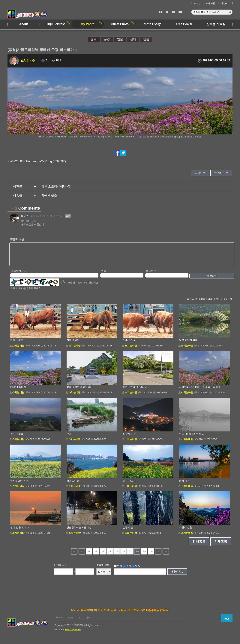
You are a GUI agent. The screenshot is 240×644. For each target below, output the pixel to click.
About (23, 24)
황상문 (24, 216)
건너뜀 (74, 555)
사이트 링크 (84, 621)
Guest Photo (120, 24)
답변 (68, 216)
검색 (175, 575)
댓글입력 (212, 279)
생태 (133, 39)
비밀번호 (151, 275)
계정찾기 (225, 3)
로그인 (197, 3)
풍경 (107, 39)
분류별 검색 (103, 569)
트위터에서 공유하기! (123, 153)
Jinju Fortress (56, 24)
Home (59, 621)
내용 (136, 570)
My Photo (88, 24)
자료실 (70, 621)
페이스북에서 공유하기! (117, 153)
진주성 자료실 (216, 24)
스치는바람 (28, 61)
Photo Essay (152, 24)
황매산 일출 (49, 196)
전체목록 (223, 173)
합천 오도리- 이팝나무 (56, 186)
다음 (158, 555)
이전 (82, 555)
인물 (120, 39)
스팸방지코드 (19, 275)
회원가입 (211, 3)
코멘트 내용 (17, 239)
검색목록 (200, 173)
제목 (127, 570)
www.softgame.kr (73, 634)
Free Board (184, 24)
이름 (104, 275)
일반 (146, 39)
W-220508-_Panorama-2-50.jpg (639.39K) (38, 161)
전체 (94, 39)
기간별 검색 (60, 569)
